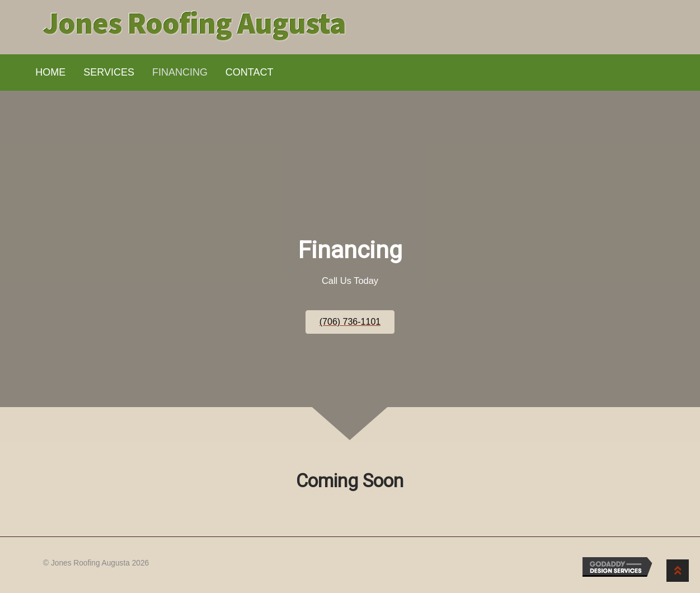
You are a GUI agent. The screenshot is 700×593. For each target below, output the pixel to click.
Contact (250, 72)
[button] (350, 322)
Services (109, 72)
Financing (180, 72)
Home (50, 72)
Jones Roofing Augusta (194, 23)
